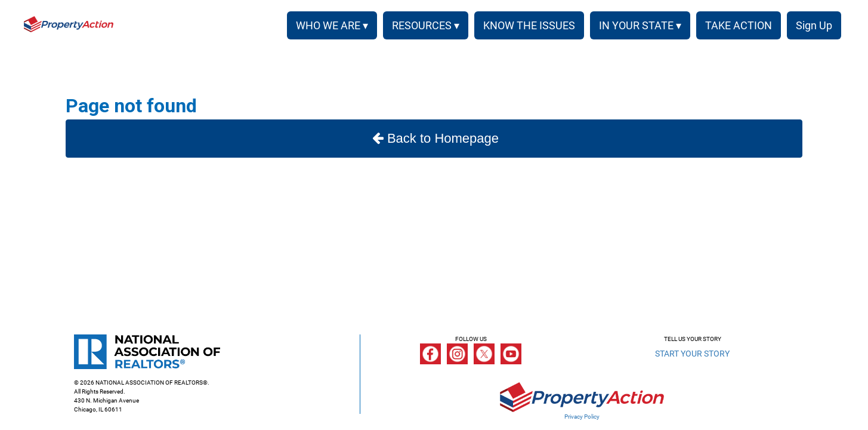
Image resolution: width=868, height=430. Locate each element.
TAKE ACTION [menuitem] (739, 25)
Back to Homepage (434, 138)
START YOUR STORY (692, 354)
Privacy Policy (582, 417)
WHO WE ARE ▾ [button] (332, 25)
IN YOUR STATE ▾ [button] (640, 25)
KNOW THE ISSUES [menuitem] (529, 25)
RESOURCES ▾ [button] (426, 25)
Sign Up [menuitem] (814, 25)
